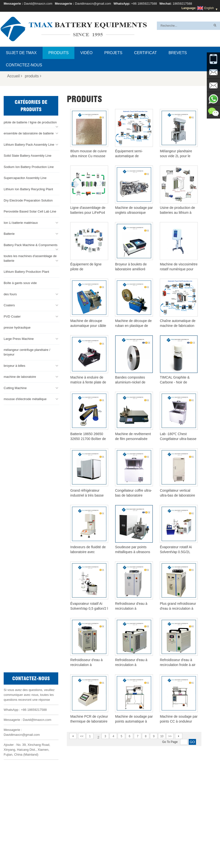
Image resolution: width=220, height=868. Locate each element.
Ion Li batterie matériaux (21, 222)
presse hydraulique (17, 327)
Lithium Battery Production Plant (26, 271)
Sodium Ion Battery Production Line (29, 166)
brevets (178, 53)
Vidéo (86, 53)
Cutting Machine (15, 387)
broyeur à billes (14, 365)
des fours (10, 294)
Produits (59, 53)
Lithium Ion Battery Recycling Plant (28, 189)
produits (33, 76)
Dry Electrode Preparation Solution (28, 200)
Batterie (9, 233)
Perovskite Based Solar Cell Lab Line (30, 211)
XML (185, 853)
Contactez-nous (24, 65)
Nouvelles (147, 853)
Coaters (9, 305)
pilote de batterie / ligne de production (30, 122)
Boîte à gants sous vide (20, 282)
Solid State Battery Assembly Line (28, 155)
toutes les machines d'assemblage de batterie (30, 258)
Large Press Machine (19, 338)
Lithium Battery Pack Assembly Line (29, 144)
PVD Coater (12, 316)
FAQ (59, 853)
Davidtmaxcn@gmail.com (93, 4)
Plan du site (168, 853)
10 (162, 736)
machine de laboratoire (20, 376)
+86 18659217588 (144, 4)
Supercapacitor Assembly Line (25, 178)
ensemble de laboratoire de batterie (29, 133)
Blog (99, 853)
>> (170, 736)
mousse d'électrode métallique (25, 398)
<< (82, 736)
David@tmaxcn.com (38, 4)
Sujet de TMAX (21, 53)
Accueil (15, 76)
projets (113, 53)
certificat (145, 53)
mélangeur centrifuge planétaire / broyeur (27, 352)
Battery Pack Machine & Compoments (31, 244)
